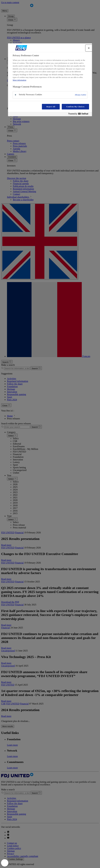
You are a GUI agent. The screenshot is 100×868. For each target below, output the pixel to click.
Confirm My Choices (75, 107)
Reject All (51, 107)
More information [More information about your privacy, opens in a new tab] (19, 80)
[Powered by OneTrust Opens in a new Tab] (79, 114)
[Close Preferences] (5, 863)
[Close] (89, 48)
